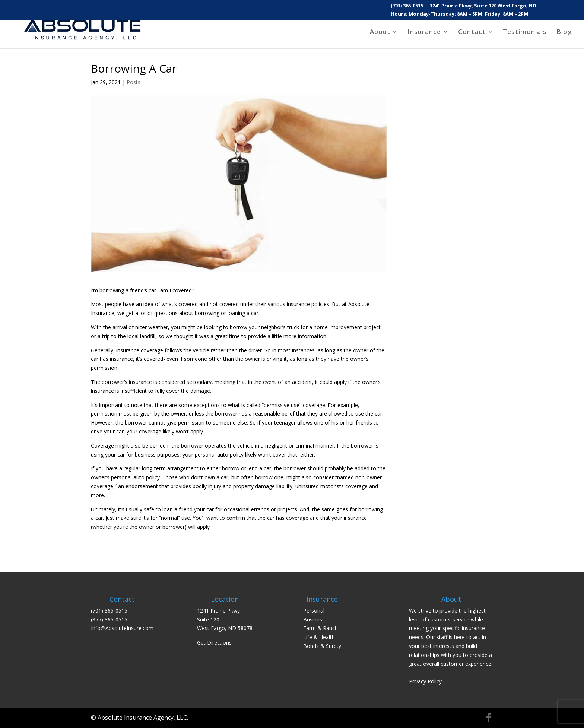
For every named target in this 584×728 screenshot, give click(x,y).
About (380, 32)
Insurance (424, 32)
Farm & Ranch (320, 628)
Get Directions (214, 643)
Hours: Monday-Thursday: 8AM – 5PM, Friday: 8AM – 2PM (459, 14)
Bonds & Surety (322, 646)
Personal (314, 611)
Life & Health (319, 637)
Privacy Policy (425, 681)
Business (314, 619)
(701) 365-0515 (407, 6)
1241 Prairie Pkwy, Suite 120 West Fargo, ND (483, 6)
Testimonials (525, 32)
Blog (564, 32)
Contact (472, 32)
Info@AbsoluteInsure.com (122, 628)
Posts (134, 82)
